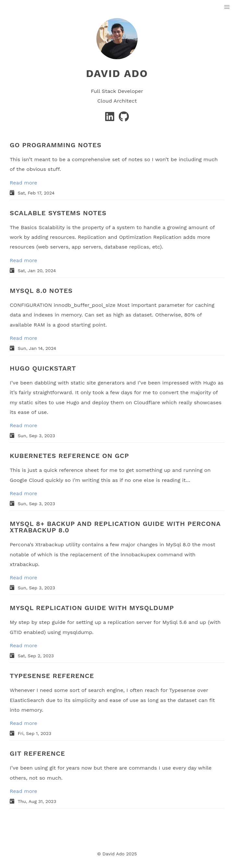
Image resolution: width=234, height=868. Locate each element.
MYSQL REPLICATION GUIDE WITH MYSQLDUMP (92, 608)
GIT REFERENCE (37, 753)
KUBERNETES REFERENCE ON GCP (69, 456)
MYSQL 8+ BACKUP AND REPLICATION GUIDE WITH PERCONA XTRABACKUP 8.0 (115, 527)
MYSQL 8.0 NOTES (41, 291)
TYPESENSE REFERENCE (52, 676)
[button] (227, 7)
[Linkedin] (111, 119)
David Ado (117, 73)
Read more (24, 183)
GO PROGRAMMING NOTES (56, 145)
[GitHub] (124, 119)
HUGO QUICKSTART (43, 368)
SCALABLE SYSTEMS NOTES (58, 213)
